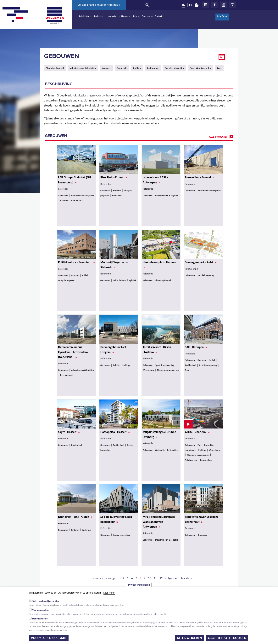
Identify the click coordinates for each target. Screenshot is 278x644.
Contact (158, 16)
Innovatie (112, 16)
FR (191, 5)
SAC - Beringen (196, 347)
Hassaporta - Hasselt (115, 432)
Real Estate (222, 16)
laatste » (186, 578)
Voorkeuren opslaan (49, 638)
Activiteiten (84, 16)
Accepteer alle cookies (227, 638)
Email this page (222, 57)
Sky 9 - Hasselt (69, 432)
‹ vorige (111, 578)
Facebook (215, 5)
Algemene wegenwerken (168, 370)
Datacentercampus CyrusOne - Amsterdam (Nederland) (73, 352)
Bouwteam (117, 196)
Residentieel (153, 68)
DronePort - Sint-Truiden (75, 517)
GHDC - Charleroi (197, 432)
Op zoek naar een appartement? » (99, 5)
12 (161, 578)
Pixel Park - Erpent (114, 177)
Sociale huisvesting (175, 68)
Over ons (146, 16)
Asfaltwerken (191, 460)
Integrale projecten (67, 280)
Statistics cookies (40, 619)
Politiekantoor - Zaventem (76, 262)
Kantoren (106, 68)
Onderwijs (122, 68)
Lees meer (109, 593)
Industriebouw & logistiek (83, 68)
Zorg (219, 68)
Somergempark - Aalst (201, 262)
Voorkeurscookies (41, 610)
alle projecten (219, 137)
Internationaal (78, 200)
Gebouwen (61, 56)
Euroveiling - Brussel (200, 177)
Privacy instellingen (139, 585)
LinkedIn (206, 5)
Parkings (126, 365)
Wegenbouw (148, 370)
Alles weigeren (189, 638)
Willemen (55, 16)
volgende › (172, 578)
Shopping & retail (55, 68)
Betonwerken (206, 460)
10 (150, 578)
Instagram (232, 5)
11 (155, 578)
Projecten (99, 16)
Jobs (135, 16)
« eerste (98, 578)
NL (184, 5)
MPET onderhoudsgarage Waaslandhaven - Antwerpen (159, 522)
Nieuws (125, 16)
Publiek (137, 68)
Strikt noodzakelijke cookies (46, 601)
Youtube (224, 5)
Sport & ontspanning (201, 68)
